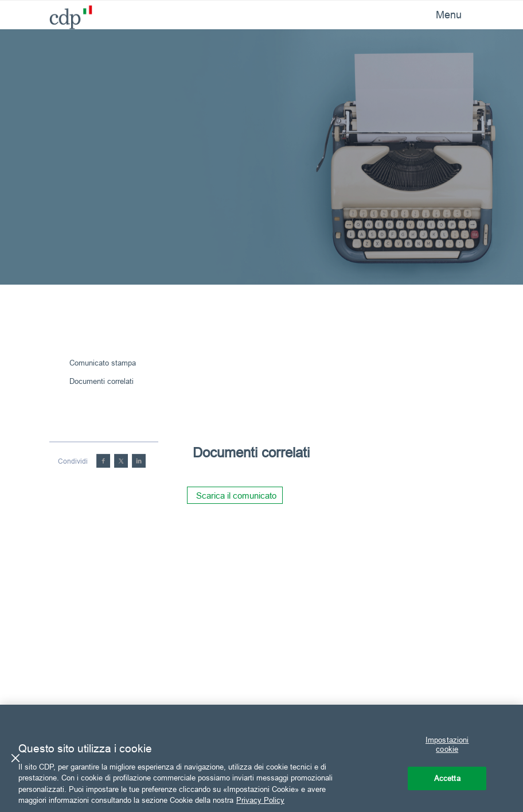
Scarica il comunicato (236, 496)
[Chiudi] (15, 758)
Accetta (447, 778)
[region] (261, 758)
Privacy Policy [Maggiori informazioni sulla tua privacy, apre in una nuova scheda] (260, 800)
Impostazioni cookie (447, 745)
